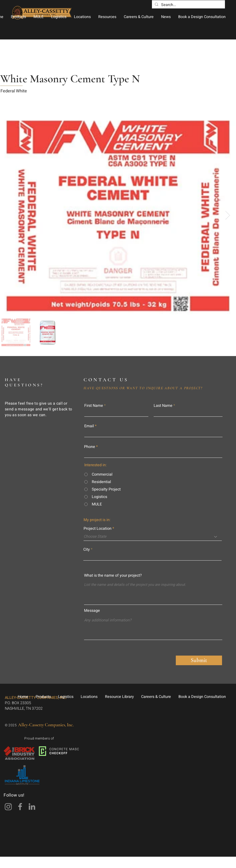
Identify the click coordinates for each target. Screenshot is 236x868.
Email (89, 426)
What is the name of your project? (113, 575)
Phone (90, 447)
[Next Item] (228, 215)
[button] (18, 17)
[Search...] (188, 5)
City (87, 549)
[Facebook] (20, 807)
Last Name (163, 406)
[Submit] (199, 660)
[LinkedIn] (32, 807)
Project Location (98, 529)
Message (92, 611)
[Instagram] (8, 807)
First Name (94, 406)
